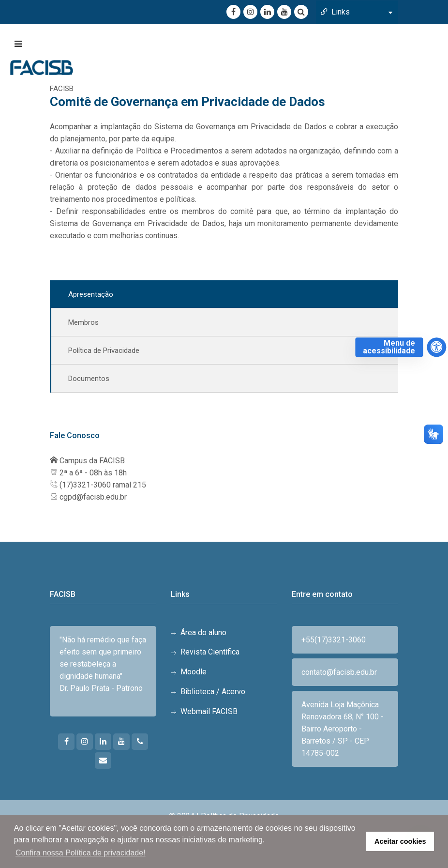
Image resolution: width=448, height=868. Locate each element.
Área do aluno (203, 632)
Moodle (194, 672)
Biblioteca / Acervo (213, 692)
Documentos (89, 379)
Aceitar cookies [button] (400, 841)
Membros (83, 322)
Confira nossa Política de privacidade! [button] (81, 853)
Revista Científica (210, 652)
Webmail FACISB (209, 711)
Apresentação (91, 294)
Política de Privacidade (104, 350)
